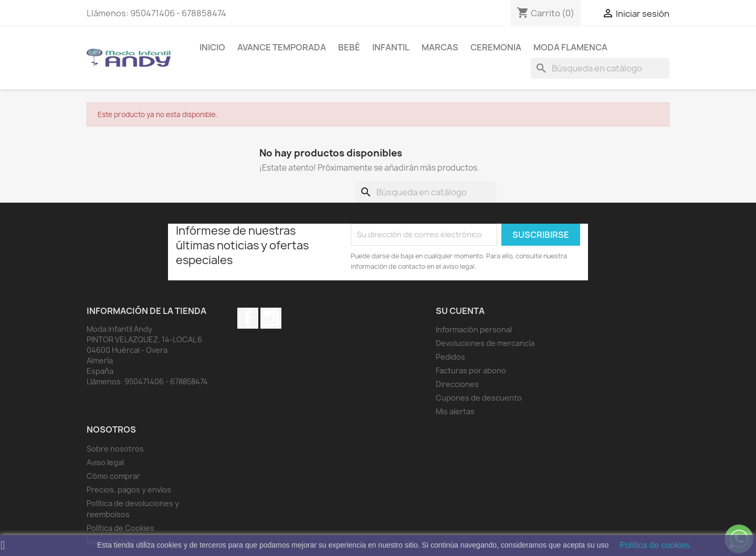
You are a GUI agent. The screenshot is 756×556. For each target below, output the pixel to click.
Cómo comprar (113, 476)
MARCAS (440, 47)
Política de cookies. (656, 545)
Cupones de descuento (479, 398)
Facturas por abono (471, 370)
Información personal (474, 329)
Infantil (391, 47)
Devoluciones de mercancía (485, 343)
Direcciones (457, 384)
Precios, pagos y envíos (129, 490)
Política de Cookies (120, 528)
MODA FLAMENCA (570, 47)
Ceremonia (496, 47)
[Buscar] (600, 68)
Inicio (212, 47)
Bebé (349, 47)
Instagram (271, 318)
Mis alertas (455, 411)
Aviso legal (105, 462)
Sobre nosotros (115, 449)
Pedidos (450, 357)
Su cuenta (460, 311)
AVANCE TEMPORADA (282, 47)
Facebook (248, 318)
